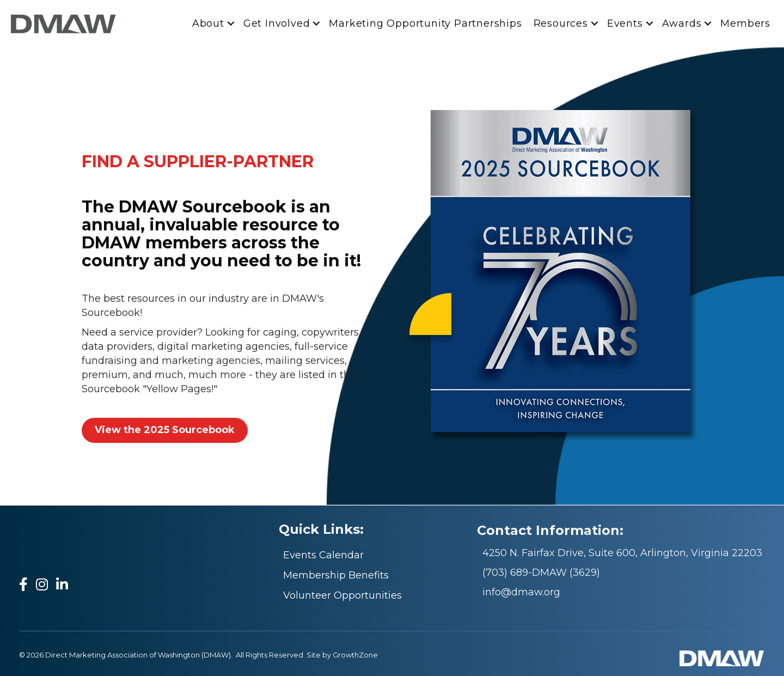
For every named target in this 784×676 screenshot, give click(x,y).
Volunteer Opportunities (342, 595)
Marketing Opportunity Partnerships (425, 23)
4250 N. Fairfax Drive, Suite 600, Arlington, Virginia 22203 (622, 553)
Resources (561, 23)
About (208, 23)
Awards (682, 23)
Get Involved (277, 23)
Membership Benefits (336, 575)
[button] (165, 430)
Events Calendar (323, 555)
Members (745, 23)
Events (625, 23)
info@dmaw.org (521, 592)
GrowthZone (355, 655)
